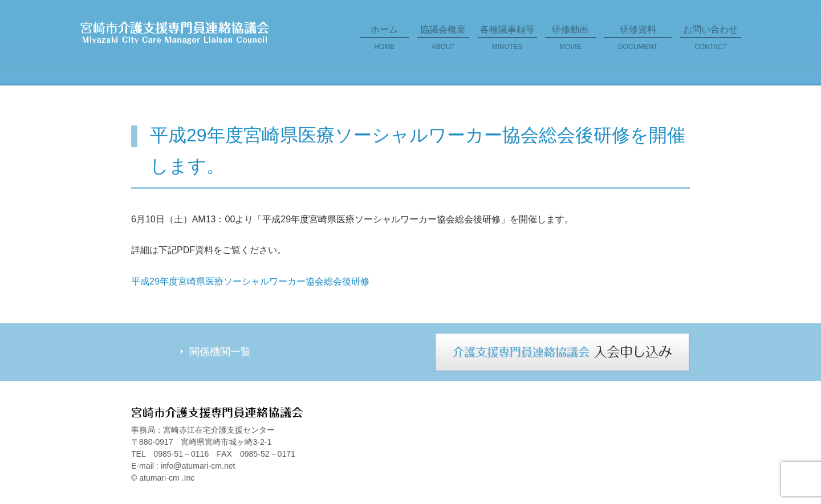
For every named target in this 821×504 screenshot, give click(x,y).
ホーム (384, 42)
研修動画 (570, 42)
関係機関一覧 (220, 352)
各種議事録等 (507, 42)
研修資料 (638, 42)
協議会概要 (443, 42)
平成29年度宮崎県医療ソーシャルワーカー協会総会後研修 (250, 281)
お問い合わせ (711, 42)
